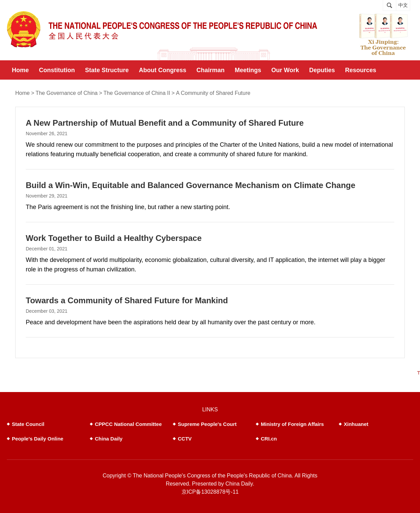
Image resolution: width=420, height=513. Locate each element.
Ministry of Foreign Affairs (292, 424)
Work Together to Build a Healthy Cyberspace (114, 238)
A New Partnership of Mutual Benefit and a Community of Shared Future (165, 123)
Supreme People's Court (207, 424)
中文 (403, 5)
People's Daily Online (38, 439)
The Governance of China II (137, 93)
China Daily (109, 439)
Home (23, 93)
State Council (28, 424)
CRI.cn (269, 439)
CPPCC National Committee (128, 424)
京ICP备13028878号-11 (210, 492)
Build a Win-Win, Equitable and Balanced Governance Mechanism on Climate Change (191, 185)
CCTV (185, 439)
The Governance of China (67, 93)
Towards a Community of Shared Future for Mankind (127, 300)
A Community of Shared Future (213, 93)
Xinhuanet (356, 424)
